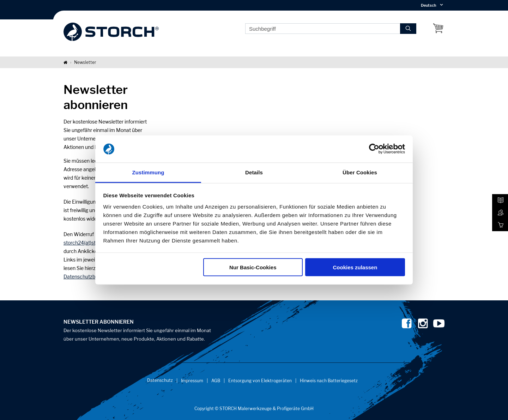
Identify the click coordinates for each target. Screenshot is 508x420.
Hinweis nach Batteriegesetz (329, 381)
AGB (216, 381)
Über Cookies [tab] (360, 172)
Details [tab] (254, 172)
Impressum (192, 381)
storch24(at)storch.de (88, 243)
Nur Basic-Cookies (253, 267)
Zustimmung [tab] (148, 172)
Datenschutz (160, 380)
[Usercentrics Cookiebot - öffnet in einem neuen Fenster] (374, 149)
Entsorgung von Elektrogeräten (260, 381)
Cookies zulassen (355, 267)
